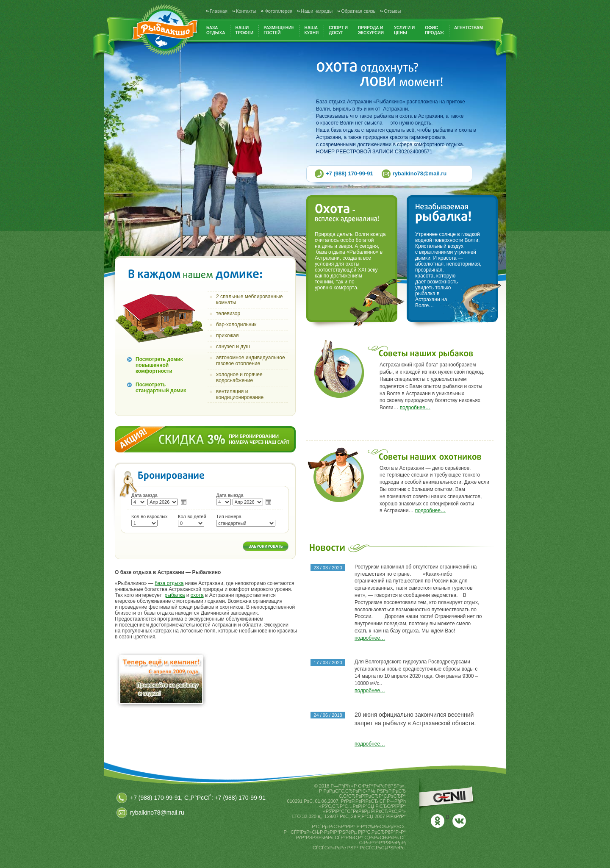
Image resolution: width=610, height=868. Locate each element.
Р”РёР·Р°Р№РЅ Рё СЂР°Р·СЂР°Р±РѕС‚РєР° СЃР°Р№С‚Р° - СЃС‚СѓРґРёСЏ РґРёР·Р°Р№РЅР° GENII (448, 800)
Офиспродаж (434, 30)
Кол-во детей (192, 516)
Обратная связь (358, 11)
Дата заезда (144, 495)
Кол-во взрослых (150, 516)
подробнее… (415, 408)
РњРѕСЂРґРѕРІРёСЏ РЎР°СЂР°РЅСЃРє (368, 862)
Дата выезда (230, 495)
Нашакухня (312, 30)
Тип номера (229, 516)
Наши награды (317, 11)
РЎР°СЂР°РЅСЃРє (388, 857)
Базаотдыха (216, 30)
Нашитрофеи (244, 30)
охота (197, 595)
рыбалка (175, 595)
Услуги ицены (404, 30)
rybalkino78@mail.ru (420, 173)
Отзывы (392, 11)
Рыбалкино (165, 30)
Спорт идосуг (338, 30)
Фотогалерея (278, 11)
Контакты (246, 11)
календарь (184, 502)
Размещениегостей (279, 30)
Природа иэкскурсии (371, 30)
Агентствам (469, 28)
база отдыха (169, 583)
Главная (219, 11)
